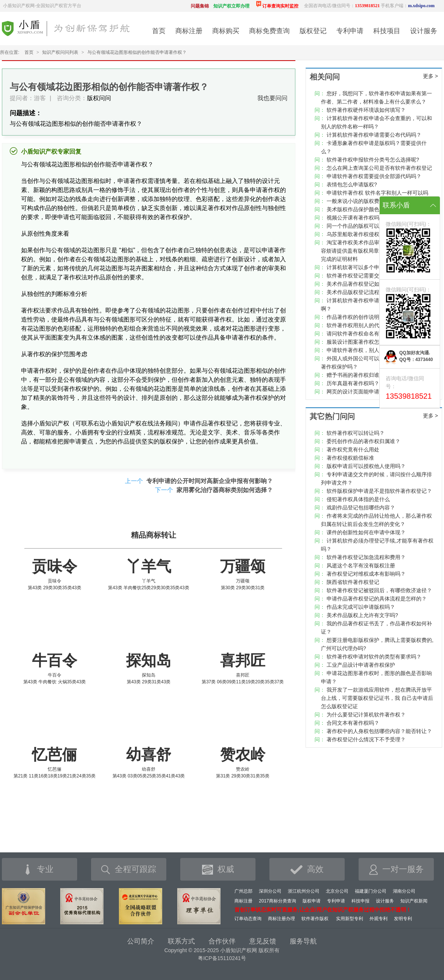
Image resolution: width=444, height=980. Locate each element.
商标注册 (189, 31)
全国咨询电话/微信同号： (342, 6)
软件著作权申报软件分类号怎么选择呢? (373, 160)
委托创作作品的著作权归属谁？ (363, 441)
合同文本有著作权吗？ (353, 723)
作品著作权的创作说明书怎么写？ (366, 317)
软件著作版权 (315, 919)
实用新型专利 (350, 919)
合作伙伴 (222, 941)
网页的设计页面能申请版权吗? (362, 392)
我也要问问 (272, 98)
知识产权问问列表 (60, 52)
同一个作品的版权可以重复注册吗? (368, 226)
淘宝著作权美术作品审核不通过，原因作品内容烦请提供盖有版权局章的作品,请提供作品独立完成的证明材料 (377, 251)
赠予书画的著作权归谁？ (356, 375)
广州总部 (243, 891)
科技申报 (360, 901)
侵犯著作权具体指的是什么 (358, 499)
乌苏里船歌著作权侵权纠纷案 (361, 234)
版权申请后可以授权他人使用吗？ (366, 466)
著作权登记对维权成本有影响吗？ (366, 574)
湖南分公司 (404, 891)
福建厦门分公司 (371, 891)
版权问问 (99, 98)
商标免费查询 (269, 31)
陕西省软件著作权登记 (353, 582)
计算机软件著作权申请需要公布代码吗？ (374, 135)
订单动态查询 (248, 919)
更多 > (430, 76)
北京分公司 (337, 891)
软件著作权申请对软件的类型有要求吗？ (374, 657)
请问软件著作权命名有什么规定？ (366, 334)
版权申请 (312, 901)
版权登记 (313, 31)
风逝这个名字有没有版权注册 (361, 565)
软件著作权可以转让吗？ (356, 433)
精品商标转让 (154, 535)
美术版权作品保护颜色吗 (356, 209)
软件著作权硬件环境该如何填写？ (366, 110)
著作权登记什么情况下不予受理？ (366, 739)
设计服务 (424, 31)
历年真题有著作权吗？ (353, 383)
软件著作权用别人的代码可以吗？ (366, 325)
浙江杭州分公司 (304, 891)
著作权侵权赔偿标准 (350, 458)
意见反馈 (263, 941)
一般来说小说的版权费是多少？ (363, 201)
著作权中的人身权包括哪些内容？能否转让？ (379, 731)
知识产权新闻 (414, 901)
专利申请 (350, 31)
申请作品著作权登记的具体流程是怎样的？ (377, 599)
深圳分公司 (270, 891)
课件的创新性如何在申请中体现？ (366, 532)
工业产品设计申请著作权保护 (361, 665)
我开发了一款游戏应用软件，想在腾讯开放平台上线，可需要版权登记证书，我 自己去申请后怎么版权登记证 (377, 698)
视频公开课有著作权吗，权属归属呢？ (371, 218)
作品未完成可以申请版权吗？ (361, 607)
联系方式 (181, 941)
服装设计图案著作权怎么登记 (361, 342)
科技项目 (387, 31)
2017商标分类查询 (277, 901)
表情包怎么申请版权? (352, 184)
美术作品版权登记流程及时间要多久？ (371, 292)
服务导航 (303, 941)
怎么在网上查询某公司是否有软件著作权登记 (379, 168)
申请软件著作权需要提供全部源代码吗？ (374, 176)
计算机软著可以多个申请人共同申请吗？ (374, 267)
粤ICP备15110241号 (222, 958)
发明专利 (403, 919)
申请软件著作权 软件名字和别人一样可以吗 (377, 193)
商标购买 (226, 31)
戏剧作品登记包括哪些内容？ (361, 508)
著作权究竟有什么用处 (353, 450)
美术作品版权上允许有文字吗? (362, 615)
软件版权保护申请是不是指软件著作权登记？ (379, 491)
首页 (159, 31)
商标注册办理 (281, 919)
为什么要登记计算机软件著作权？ (366, 715)
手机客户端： (408, 6)
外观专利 (379, 919)
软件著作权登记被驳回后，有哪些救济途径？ (379, 590)
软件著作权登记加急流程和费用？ (366, 557)
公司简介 (141, 941)
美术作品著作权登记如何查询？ (363, 284)
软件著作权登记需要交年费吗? (362, 276)
